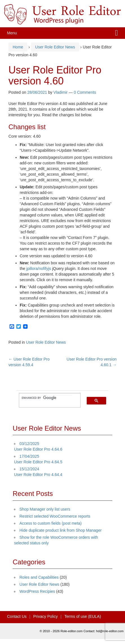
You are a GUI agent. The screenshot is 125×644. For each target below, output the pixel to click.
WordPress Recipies (37, 591)
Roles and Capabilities (39, 577)
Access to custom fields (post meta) (51, 523)
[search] (47, 398)
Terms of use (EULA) (83, 616)
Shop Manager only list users (45, 509)
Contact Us (17, 616)
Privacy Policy (45, 616)
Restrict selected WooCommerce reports (55, 516)
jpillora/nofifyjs (39, 269)
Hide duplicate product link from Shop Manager (61, 530)
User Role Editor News (55, 47)
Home (18, 47)
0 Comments (85, 92)
